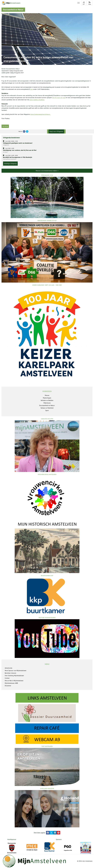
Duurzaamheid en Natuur (13, 69)
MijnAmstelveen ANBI (11, 683)
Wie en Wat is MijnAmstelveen (14, 681)
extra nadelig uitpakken (37, 100)
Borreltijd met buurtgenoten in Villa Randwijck (18, 157)
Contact (7, 678)
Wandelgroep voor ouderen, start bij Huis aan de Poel (20, 150)
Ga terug (5, 126)
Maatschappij (47, 398)
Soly (31, 89)
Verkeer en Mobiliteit (47, 408)
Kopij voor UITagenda (56, 131)
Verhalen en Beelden (47, 400)
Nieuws (47, 395)
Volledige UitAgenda (10, 163)
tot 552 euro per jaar (59, 98)
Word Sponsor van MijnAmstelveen (16, 671)
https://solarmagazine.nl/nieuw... (40, 114)
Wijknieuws (47, 403)
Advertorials (8, 668)
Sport (47, 410)
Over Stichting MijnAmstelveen (14, 676)
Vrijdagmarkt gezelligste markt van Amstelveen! (18, 143)
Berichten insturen (10, 673)
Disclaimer (8, 686)
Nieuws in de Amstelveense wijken (47, 171)
